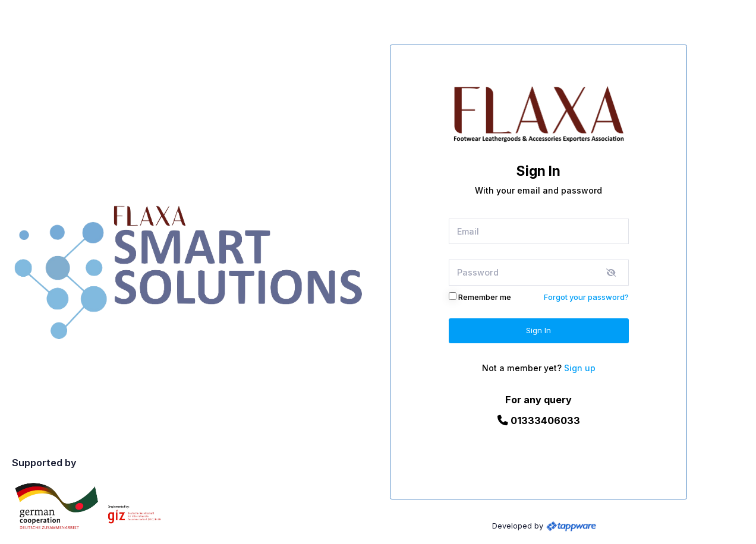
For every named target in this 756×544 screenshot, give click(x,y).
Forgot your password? (586, 297)
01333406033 (539, 420)
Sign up (580, 368)
